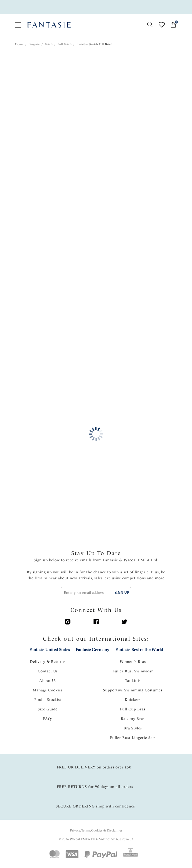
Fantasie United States (49, 650)
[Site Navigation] (18, 25)
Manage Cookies (48, 690)
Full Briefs (64, 44)
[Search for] (150, 25)
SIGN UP (122, 592)
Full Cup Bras (133, 709)
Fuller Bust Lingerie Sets (133, 738)
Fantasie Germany (92, 650)
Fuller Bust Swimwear (133, 671)
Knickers (133, 700)
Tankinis (133, 681)
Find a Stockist (48, 700)
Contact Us (48, 671)
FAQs (48, 719)
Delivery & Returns (48, 662)
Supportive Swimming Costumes (133, 690)
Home (19, 44)
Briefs (49, 44)
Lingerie (34, 44)
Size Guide (48, 709)
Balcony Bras (133, 719)
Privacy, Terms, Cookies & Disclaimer (96, 830)
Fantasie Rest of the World (139, 650)
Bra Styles (133, 728)
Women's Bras (133, 662)
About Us (48, 681)
